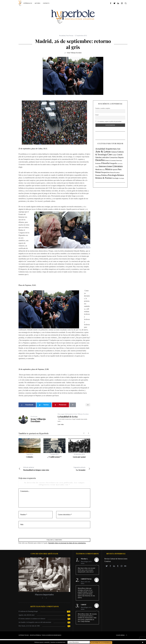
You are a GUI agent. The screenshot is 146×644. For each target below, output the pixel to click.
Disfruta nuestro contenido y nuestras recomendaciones (50, 642)
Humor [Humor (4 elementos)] (97, 167)
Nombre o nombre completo (103, 108)
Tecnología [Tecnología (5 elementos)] (121, 178)
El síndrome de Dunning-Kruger (28, 612)
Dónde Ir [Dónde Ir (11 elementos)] (108, 160)
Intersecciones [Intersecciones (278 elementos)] (106, 166)
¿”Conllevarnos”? (54, 457)
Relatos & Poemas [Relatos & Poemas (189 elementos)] (104, 178)
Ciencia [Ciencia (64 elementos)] (114, 152)
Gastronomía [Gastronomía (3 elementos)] (120, 164)
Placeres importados (44, 595)
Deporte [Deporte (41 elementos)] (121, 157)
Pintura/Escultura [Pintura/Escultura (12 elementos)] (115, 172)
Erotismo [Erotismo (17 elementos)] (98, 163)
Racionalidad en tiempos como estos (36, 469)
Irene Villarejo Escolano (74, 53)
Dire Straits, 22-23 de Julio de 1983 (29, 627)
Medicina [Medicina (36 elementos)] (99, 170)
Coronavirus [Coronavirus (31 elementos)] (113, 157)
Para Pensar (70, 36)
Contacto (46, 3)
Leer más (61, 424)
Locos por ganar (79, 457)
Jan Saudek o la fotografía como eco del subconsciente (35, 623)
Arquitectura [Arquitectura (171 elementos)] (111, 149)
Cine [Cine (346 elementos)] (110, 154)
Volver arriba (122, 636)
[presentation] (31, 534)
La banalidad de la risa (68, 417)
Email (97, 115)
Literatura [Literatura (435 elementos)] (118, 166)
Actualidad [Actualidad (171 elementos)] (100, 149)
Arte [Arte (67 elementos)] (119, 149)
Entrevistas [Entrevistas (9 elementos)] (119, 161)
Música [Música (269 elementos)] (109, 169)
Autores (37, 3)
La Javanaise (72, 469)
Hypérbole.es (28, 3)
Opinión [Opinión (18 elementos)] (115, 170)
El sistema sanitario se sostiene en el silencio (32, 620)
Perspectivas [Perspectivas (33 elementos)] (105, 172)
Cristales (30, 457)
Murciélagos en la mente (86, 563)
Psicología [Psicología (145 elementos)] (112, 175)
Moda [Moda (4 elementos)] (103, 170)
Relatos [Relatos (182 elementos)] (121, 175)
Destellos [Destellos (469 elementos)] (100, 160)
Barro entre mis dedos (85, 584)
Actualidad (62, 36)
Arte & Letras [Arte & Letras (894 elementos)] (103, 152)
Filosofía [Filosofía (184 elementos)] (105, 163)
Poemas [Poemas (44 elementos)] (98, 175)
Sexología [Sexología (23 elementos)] (115, 178)
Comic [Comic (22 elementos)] (114, 155)
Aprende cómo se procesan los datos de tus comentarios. (67, 544)
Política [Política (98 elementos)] (104, 175)
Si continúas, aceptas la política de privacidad (108, 121)
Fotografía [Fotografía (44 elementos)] (113, 163)
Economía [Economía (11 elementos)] (113, 160)
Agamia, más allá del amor (27, 616)
